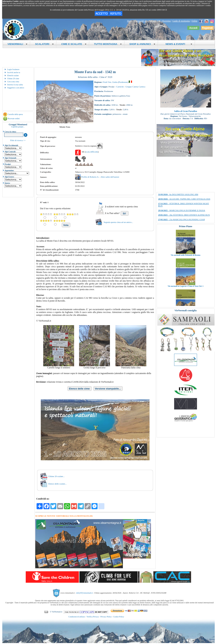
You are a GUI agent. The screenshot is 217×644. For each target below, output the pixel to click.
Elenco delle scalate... (58, 484)
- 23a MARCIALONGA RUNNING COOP (181, 219)
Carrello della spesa (15, 114)
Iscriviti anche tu (14, 72)
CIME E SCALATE (74, 44)
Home (130, 21)
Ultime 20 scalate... (56, 476)
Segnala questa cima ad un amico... (118, 222)
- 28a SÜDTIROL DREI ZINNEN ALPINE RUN (184, 215)
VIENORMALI (18, 44)
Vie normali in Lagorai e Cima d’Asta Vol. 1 (186, 305)
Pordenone (123, 82)
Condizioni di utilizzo (77, 617)
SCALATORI (44, 44)
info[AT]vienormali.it (84, 593)
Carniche (120, 87)
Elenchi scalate (13, 75)
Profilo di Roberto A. (90, 177)
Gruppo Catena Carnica (135, 87)
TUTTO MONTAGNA (108, 44)
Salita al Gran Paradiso (186, 111)
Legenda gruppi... (18, 127)
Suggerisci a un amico (16, 88)
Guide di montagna (181, 21)
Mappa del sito (141, 21)
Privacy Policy (106, 617)
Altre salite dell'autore (110, 177)
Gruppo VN (155, 21)
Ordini (194, 21)
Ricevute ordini (14, 119)
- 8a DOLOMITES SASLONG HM (178, 194)
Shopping (166, 21)
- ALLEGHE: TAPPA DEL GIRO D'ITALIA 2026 (184, 199)
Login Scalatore (13, 69)
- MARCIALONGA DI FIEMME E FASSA (182, 210)
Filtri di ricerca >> (18, 140)
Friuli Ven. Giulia (110, 82)
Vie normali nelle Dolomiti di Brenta (185, 274)
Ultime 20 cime (13, 79)
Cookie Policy (119, 617)
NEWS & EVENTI (178, 44)
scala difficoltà (92, 152)
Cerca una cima (13, 82)
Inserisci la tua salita (15, 85)
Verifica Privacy (93, 617)
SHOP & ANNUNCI (142, 44)
